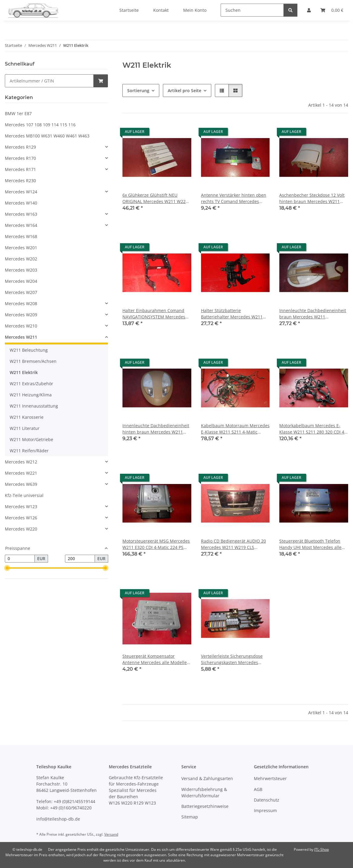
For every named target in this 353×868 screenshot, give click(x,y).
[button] (222, 90)
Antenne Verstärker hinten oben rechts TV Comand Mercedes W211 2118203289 (234, 198)
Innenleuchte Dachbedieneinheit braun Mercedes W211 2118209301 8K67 (313, 314)
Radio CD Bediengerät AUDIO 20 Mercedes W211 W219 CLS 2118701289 (233, 544)
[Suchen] (252, 10)
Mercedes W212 (21, 462)
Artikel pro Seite (185, 90)
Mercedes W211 (21, 337)
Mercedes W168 (21, 236)
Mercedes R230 (20, 181)
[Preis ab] (20, 559)
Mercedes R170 (20, 158)
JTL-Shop (322, 849)
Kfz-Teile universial (24, 495)
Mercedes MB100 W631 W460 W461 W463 (47, 136)
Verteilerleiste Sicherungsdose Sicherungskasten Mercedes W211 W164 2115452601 (232, 659)
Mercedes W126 (21, 518)
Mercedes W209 (21, 315)
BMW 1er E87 (18, 113)
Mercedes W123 (21, 507)
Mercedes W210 (21, 326)
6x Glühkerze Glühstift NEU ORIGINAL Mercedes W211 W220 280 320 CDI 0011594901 (155, 198)
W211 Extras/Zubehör (31, 384)
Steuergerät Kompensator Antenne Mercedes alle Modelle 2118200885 (155, 659)
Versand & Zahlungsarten (207, 778)
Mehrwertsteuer (270, 778)
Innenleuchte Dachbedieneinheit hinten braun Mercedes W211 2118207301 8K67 (156, 429)
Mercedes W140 (21, 203)
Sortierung (138, 90)
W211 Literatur (25, 428)
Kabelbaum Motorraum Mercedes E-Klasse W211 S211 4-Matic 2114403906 (235, 429)
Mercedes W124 (21, 192)
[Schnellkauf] (49, 81)
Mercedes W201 (21, 248)
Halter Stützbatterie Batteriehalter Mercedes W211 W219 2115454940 (232, 314)
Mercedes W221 (21, 473)
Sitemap (190, 817)
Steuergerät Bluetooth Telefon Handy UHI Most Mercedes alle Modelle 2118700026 (310, 544)
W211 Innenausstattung (34, 406)
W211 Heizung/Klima (31, 395)
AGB (258, 789)
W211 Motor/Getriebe (31, 439)
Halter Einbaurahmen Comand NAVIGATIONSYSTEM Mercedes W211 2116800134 (154, 314)
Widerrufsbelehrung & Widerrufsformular (204, 792)
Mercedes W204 (21, 281)
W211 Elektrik (24, 372)
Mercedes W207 (21, 292)
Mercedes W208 (21, 303)
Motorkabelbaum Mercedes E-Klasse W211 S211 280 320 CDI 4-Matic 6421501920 (313, 429)
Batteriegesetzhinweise (205, 806)
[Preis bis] (80, 559)
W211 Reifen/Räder (29, 451)
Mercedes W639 (21, 484)
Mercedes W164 (21, 225)
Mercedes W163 (21, 214)
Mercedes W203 (21, 270)
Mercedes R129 (20, 147)
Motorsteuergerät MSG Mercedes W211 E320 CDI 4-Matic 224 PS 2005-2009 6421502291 (156, 544)
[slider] (7, 568)
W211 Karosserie (27, 417)
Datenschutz (267, 800)
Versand (111, 834)
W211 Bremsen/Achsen (33, 361)
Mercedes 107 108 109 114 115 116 (40, 125)
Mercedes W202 (21, 259)
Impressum (265, 810)
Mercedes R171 (20, 169)
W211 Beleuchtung (29, 350)
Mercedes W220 (21, 529)
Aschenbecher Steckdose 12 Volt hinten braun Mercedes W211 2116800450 (312, 198)
